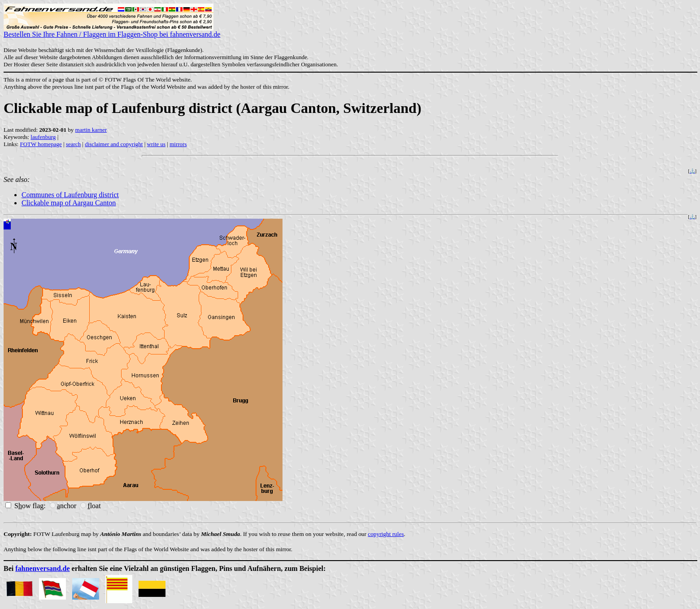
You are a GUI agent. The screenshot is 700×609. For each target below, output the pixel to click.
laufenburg (43, 137)
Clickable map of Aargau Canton (69, 203)
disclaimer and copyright (114, 144)
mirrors (178, 144)
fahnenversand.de (42, 568)
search (73, 144)
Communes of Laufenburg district (70, 195)
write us (157, 144)
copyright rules (386, 534)
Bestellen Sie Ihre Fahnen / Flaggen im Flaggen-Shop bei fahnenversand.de (112, 31)
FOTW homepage (41, 144)
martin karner (91, 130)
